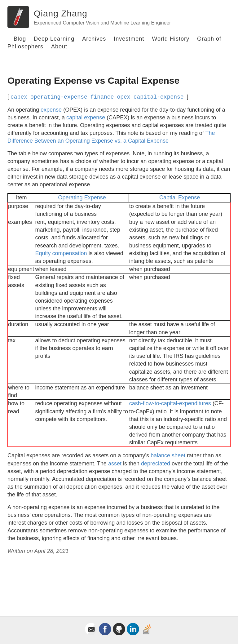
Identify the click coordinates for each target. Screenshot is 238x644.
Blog (20, 39)
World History (171, 39)
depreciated (156, 464)
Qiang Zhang (61, 13)
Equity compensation (61, 253)
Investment (129, 39)
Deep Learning (54, 39)
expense (51, 110)
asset (115, 464)
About (59, 47)
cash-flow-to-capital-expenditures (170, 403)
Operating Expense (82, 198)
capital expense (86, 118)
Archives (94, 39)
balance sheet (168, 455)
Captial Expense (180, 198)
